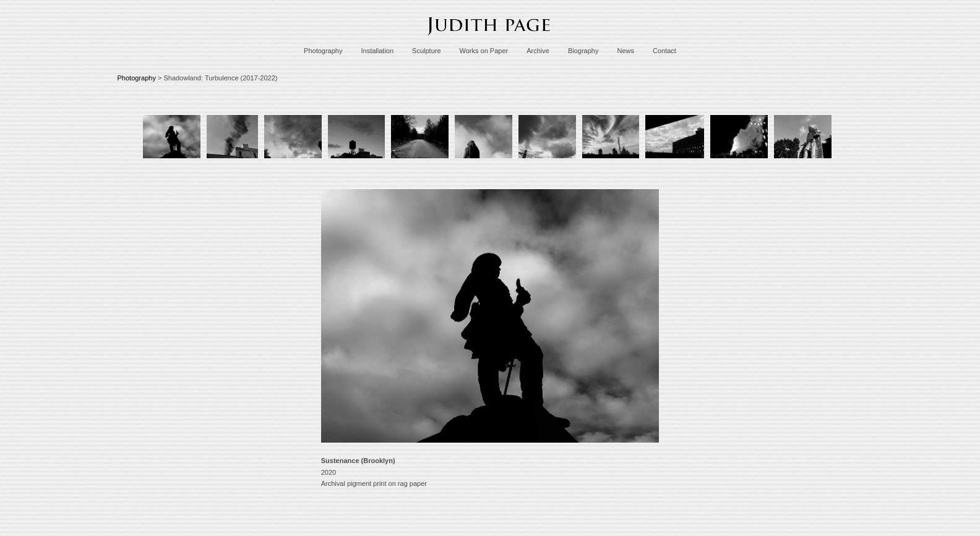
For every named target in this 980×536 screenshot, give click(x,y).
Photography (323, 51)
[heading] (490, 39)
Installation (377, 51)
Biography (583, 51)
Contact (664, 51)
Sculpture (426, 51)
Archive (538, 51)
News (625, 51)
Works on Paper (484, 51)
